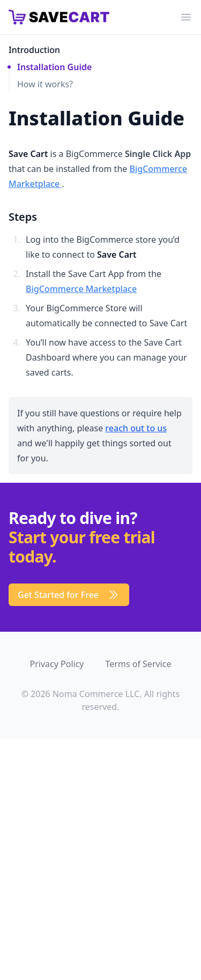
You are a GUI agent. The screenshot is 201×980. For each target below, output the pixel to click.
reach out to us (136, 428)
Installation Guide (54, 67)
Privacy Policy (57, 664)
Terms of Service (139, 664)
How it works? (45, 84)
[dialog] (80, 779)
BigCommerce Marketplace (81, 289)
